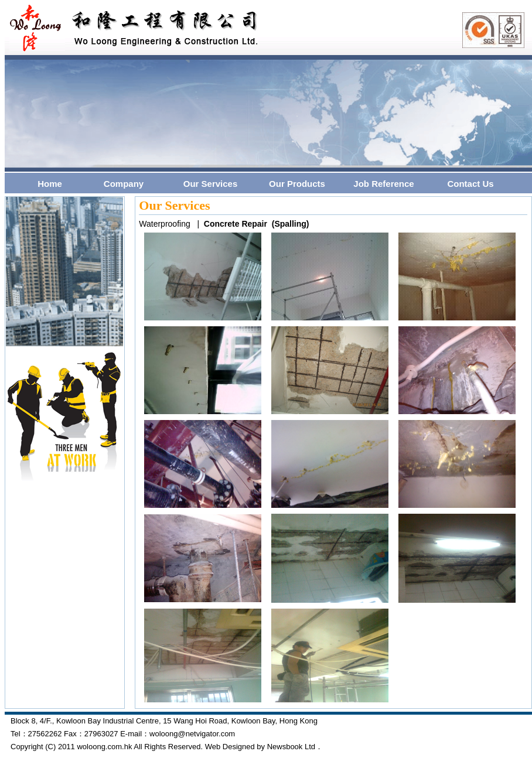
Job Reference (383, 184)
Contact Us (470, 184)
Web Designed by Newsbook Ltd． (264, 747)
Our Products (297, 184)
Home (50, 184)
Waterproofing (164, 224)
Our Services (211, 184)
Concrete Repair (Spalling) (257, 224)
